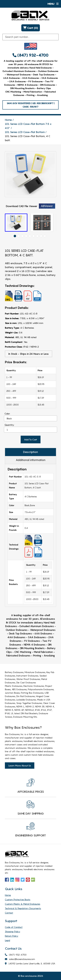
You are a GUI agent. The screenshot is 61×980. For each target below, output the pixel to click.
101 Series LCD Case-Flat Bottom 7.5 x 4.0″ (28, 126)
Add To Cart (31, 439)
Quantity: (9, 425)
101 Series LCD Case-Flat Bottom (25, 132)
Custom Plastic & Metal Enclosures (23, 904)
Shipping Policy (13, 931)
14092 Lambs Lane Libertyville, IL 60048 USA (30, 964)
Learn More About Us (20, 766)
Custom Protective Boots (18, 899)
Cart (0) (31, 28)
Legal (7, 940)
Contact (9, 913)
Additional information (31, 460)
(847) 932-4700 (30, 55)
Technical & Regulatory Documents (23, 908)
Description (30, 452)
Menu (53, 4)
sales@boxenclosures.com (20, 959)
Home (8, 120)
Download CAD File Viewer (30, 206)
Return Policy (12, 936)
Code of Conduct (14, 927)
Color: (7, 414)
